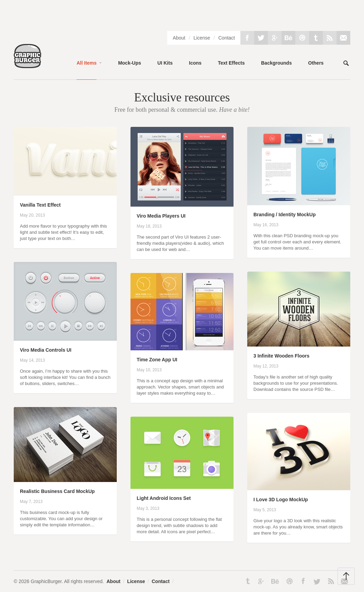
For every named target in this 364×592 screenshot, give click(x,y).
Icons (195, 63)
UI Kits (165, 63)
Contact (227, 38)
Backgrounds (276, 63)
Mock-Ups (130, 63)
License (202, 38)
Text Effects (231, 63)
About (179, 38)
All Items (87, 63)
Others (316, 63)
